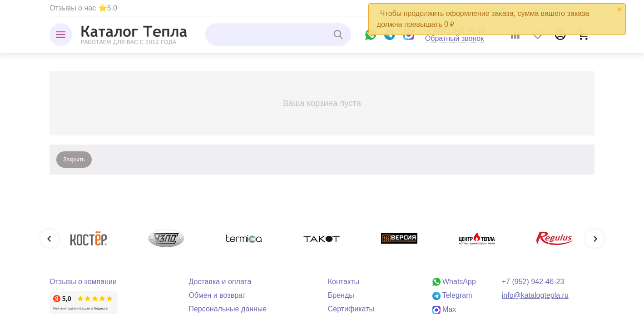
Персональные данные (228, 309)
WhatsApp (454, 282)
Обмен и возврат (217, 295)
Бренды (341, 295)
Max (444, 309)
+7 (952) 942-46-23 (533, 282)
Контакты (344, 282)
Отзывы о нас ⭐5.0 (83, 8)
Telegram (452, 295)
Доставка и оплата (220, 282)
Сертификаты (351, 309)
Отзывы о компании (83, 282)
